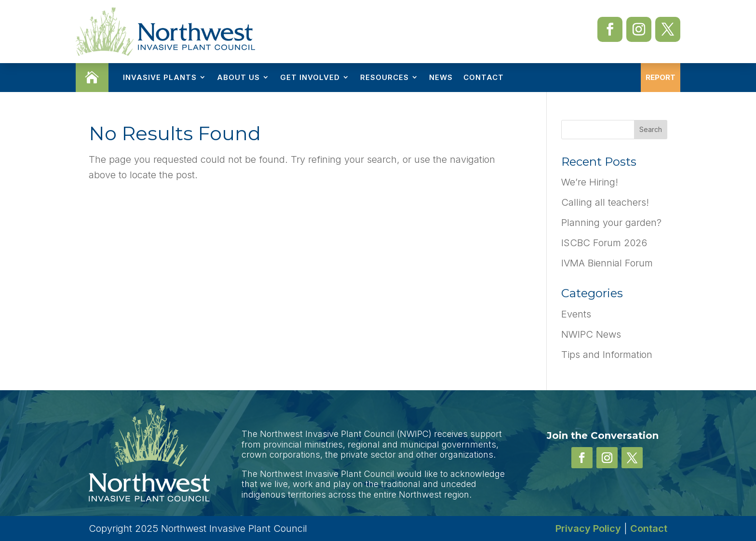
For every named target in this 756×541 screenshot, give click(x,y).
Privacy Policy (588, 528)
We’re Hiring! (590, 182)
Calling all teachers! (605, 202)
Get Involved (310, 77)
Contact (484, 77)
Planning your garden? (611, 223)
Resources (385, 77)
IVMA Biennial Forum (607, 263)
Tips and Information (607, 355)
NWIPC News (591, 334)
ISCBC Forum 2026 (604, 243)
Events (576, 314)
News (441, 77)
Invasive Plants (160, 77)
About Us (238, 77)
